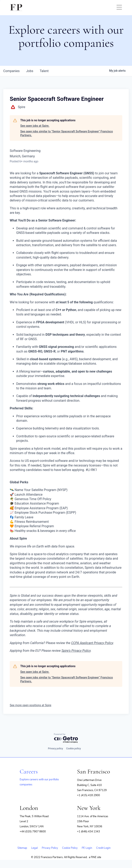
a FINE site (95, 857)
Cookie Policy (70, 848)
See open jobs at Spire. (35, 126)
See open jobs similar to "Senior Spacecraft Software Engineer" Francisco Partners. (67, 133)
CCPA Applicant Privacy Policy (92, 643)
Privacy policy (55, 749)
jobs (30, 71)
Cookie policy (74, 749)
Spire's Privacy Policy (76, 651)
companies (11, 71)
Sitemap (22, 848)
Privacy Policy (50, 848)
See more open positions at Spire (31, 705)
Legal (34, 848)
